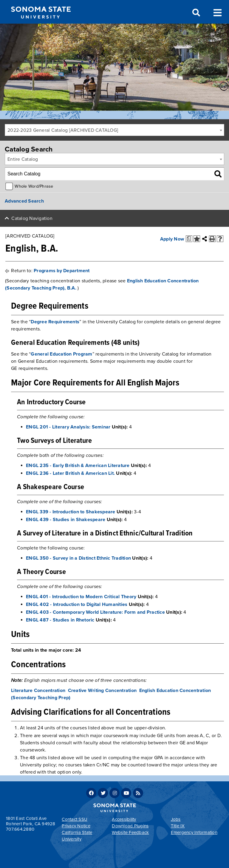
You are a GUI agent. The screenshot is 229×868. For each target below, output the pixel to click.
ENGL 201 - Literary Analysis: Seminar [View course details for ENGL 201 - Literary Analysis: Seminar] (68, 427)
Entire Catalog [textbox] (23, 159)
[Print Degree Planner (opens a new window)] (189, 239)
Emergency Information (194, 832)
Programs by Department (62, 271)
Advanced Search (24, 201)
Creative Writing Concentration (102, 691)
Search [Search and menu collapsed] (196, 13)
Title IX (178, 826)
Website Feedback (130, 832)
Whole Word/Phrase (34, 186)
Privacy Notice (76, 826)
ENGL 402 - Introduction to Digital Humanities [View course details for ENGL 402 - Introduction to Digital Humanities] (77, 604)
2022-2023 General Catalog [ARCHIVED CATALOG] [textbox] (63, 130)
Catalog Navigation (32, 218)
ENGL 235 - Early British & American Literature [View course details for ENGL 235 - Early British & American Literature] (78, 466)
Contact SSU (75, 819)
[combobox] (114, 130)
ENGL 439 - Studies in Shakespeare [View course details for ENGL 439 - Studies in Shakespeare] (66, 520)
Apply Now (172, 239)
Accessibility (124, 819)
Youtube (126, 793)
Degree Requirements (55, 322)
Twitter (103, 793)
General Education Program (61, 354)
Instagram (114, 793)
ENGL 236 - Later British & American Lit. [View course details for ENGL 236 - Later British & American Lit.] (70, 473)
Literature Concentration (38, 691)
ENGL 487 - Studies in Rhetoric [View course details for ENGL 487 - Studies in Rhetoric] (60, 620)
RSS (138, 793)
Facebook (91, 793)
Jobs (176, 819)
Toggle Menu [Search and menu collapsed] (218, 12)
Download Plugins (130, 826)
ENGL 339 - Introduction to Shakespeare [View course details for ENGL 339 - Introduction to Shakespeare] (71, 512)
